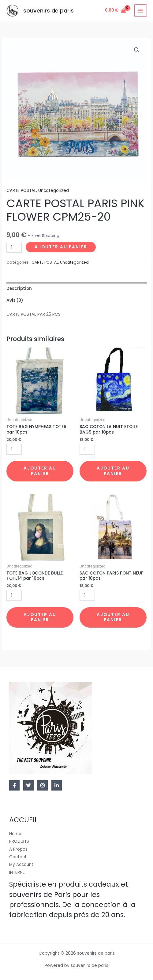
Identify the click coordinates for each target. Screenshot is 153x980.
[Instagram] (43, 785)
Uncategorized (54, 191)
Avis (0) (15, 300)
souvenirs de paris (49, 11)
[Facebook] (14, 785)
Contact (18, 857)
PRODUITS (19, 841)
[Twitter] (28, 785)
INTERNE (17, 872)
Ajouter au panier (61, 247)
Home (15, 834)
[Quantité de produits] (14, 247)
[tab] (76, 288)
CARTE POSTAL (21, 191)
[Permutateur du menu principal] (141, 11)
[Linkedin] (57, 785)
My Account (21, 865)
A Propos (18, 849)
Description (19, 288)
